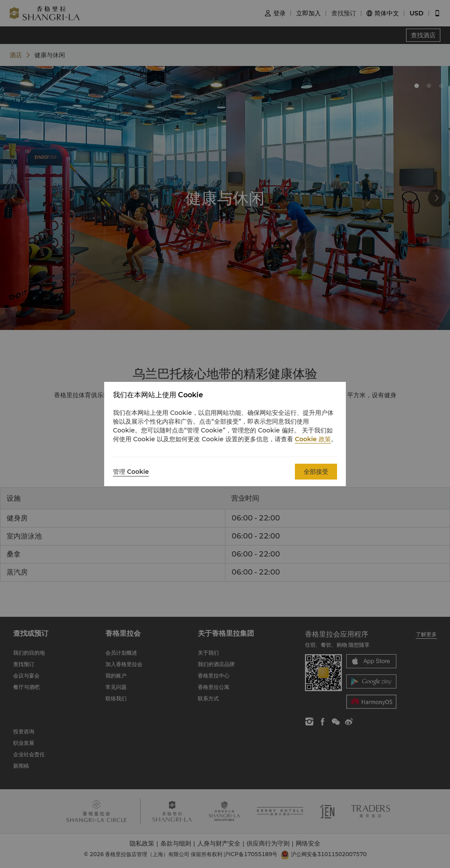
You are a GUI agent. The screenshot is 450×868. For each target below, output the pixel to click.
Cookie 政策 (313, 439)
